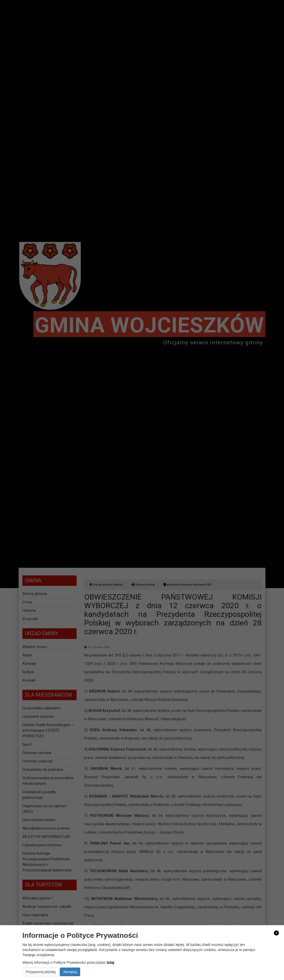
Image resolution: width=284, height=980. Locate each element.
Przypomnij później (41, 972)
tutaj (110, 962)
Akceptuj (70, 972)
